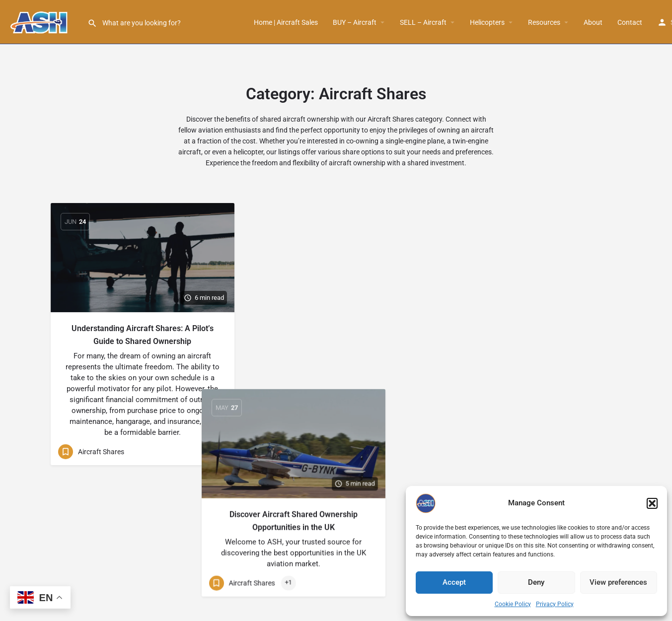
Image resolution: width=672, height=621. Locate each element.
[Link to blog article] (143, 258)
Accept (454, 582)
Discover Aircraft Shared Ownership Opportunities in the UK (336, 335)
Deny (536, 582)
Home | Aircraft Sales (286, 22)
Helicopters (487, 22)
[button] (652, 503)
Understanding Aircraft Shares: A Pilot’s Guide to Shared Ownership (143, 335)
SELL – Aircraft (423, 22)
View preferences (618, 582)
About (593, 22)
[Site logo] (44, 21)
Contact (630, 22)
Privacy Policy (555, 604)
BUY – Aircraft (355, 22)
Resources (544, 22)
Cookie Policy (513, 604)
